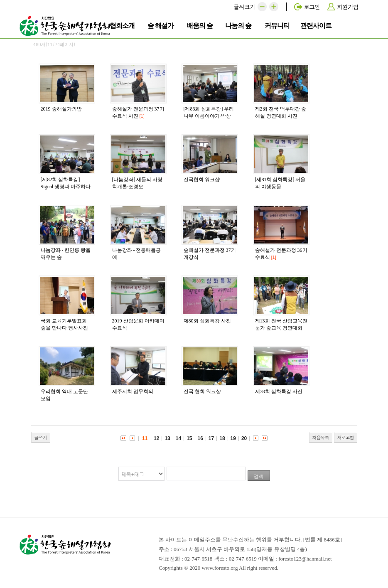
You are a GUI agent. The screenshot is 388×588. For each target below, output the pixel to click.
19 (233, 438)
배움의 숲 (201, 25)
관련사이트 (316, 25)
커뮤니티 (279, 25)
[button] (262, 7)
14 (178, 438)
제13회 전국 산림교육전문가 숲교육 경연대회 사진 (281, 328)
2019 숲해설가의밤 (61, 109)
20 (244, 438)
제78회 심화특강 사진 (279, 391)
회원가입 (348, 7)
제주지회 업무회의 (133, 391)
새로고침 (346, 437)
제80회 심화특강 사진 (207, 321)
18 (222, 438)
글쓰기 (41, 437)
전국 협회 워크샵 (202, 391)
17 (211, 438)
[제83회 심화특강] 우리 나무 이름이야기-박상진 (209, 116)
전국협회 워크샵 (202, 180)
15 (189, 438)
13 (167, 438)
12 (156, 438)
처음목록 (321, 437)
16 (200, 438)
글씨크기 (244, 7)
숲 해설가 (162, 25)
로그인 (312, 7)
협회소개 (124, 25)
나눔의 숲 (239, 25)
